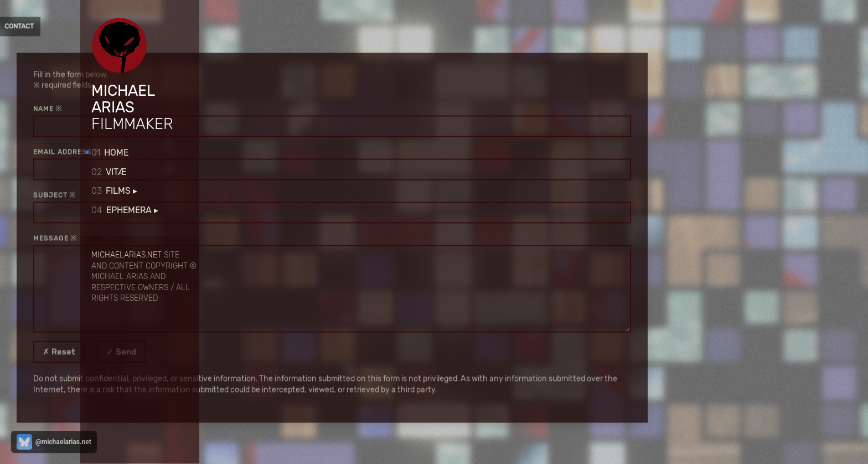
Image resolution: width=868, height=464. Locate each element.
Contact (217, 27)
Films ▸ (114, 191)
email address (262, 152)
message (250, 238)
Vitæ (109, 172)
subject (250, 195)
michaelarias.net (126, 254)
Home (110, 153)
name (243, 109)
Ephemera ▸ (125, 210)
